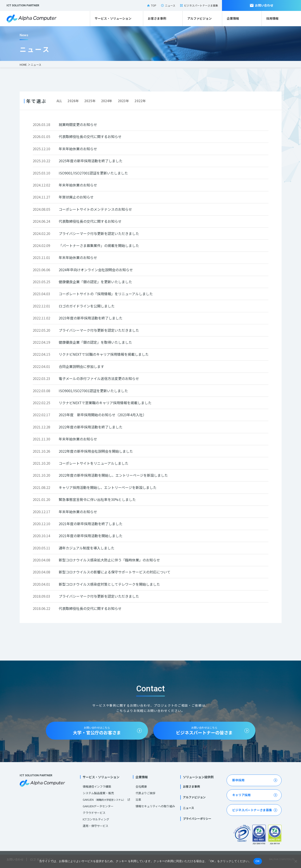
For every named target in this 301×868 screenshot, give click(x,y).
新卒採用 (238, 780)
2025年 (90, 101)
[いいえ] (296, 861)
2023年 (124, 101)
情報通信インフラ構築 (97, 786)
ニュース (168, 5)
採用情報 (272, 18)
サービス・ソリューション (113, 18)
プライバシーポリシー (197, 819)
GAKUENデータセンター (98, 806)
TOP (152, 5)
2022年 (140, 101)
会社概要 (141, 786)
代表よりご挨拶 (145, 793)
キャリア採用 (241, 795)
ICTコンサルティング (96, 819)
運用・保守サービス (95, 826)
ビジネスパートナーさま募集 (199, 5)
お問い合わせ (262, 5)
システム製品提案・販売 (98, 793)
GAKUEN (104, 800)
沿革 (138, 800)
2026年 (73, 101)
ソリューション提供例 (198, 777)
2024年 (107, 101)
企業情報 (233, 18)
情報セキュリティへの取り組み (155, 806)
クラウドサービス (94, 813)
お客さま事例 (157, 18)
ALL (59, 101)
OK (258, 861)
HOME (23, 65)
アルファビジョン (200, 18)
